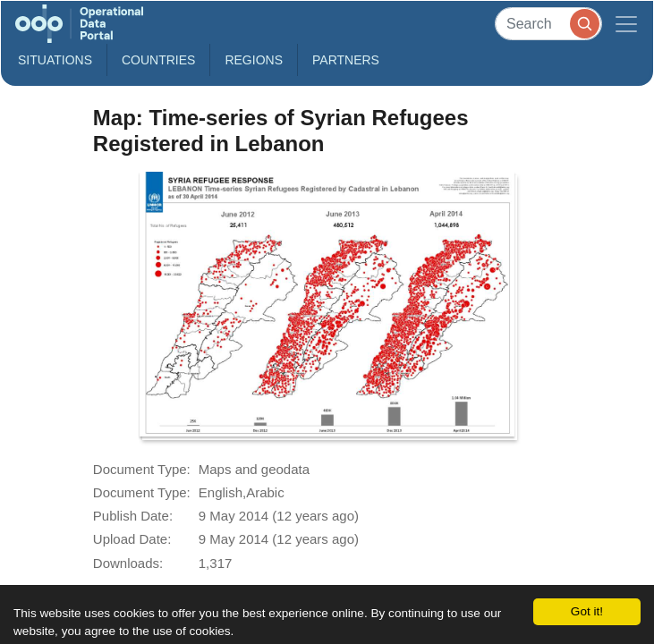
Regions (254, 60)
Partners (346, 60)
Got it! (587, 611)
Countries (158, 60)
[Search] (548, 24)
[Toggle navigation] (626, 24)
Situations (55, 60)
